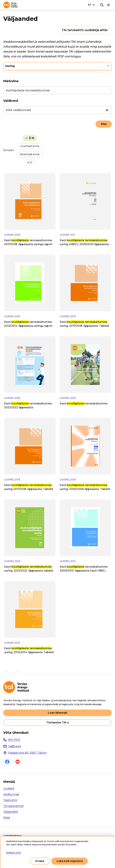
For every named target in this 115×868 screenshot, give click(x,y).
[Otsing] (102, 5)
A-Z (30, 162)
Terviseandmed (13, 806)
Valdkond (11, 101)
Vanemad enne (30, 154)
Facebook (7, 762)
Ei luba (40, 861)
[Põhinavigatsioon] (108, 5)
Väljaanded (11, 812)
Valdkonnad (11, 794)
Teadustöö (10, 800)
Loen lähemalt (58, 713)
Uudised (9, 788)
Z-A (31, 138)
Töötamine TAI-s (58, 723)
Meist (7, 818)
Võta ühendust (16, 733)
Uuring (10, 66)
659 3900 (14, 740)
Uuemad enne (30, 146)
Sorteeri (9, 150)
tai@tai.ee (15, 746)
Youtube (18, 762)
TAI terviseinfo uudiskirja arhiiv (85, 30)
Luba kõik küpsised (70, 861)
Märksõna (11, 81)
